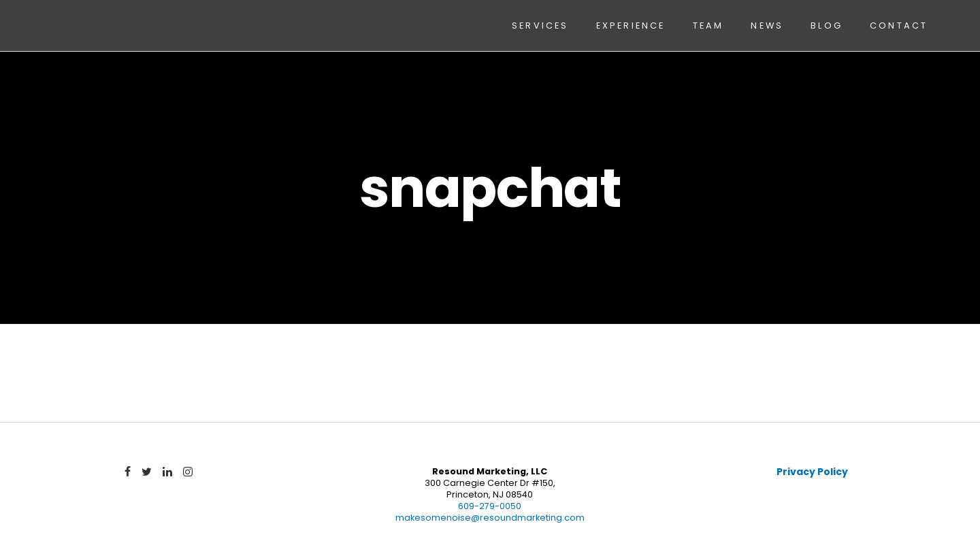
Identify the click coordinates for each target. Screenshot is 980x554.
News (767, 26)
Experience (631, 26)
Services (540, 26)
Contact (899, 26)
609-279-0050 (490, 506)
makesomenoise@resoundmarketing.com (490, 518)
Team (708, 26)
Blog (827, 26)
